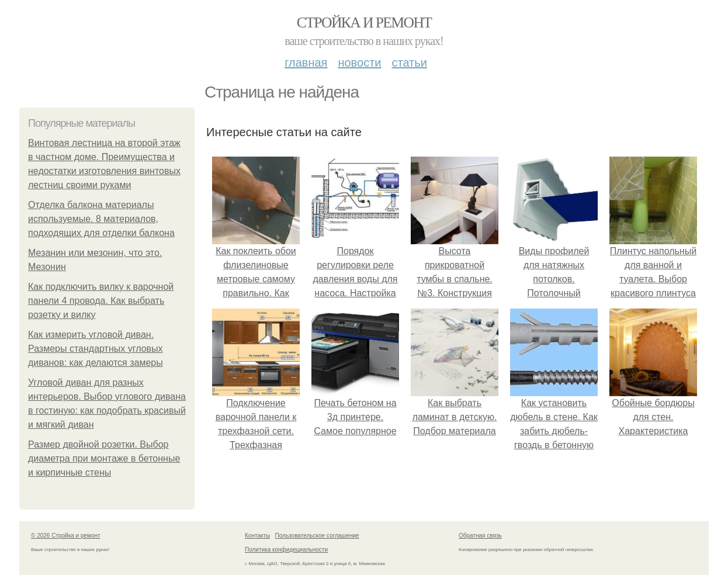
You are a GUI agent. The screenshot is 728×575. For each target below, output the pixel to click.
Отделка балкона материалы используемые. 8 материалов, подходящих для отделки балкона (101, 219)
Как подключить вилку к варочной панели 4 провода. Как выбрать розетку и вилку (101, 301)
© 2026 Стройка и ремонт (66, 536)
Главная (306, 63)
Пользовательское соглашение (317, 536)
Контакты (257, 536)
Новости (359, 63)
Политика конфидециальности (286, 550)
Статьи (409, 63)
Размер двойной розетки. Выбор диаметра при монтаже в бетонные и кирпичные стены (104, 458)
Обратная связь (480, 536)
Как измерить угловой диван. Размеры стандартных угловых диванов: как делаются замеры (96, 349)
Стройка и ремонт (364, 22)
